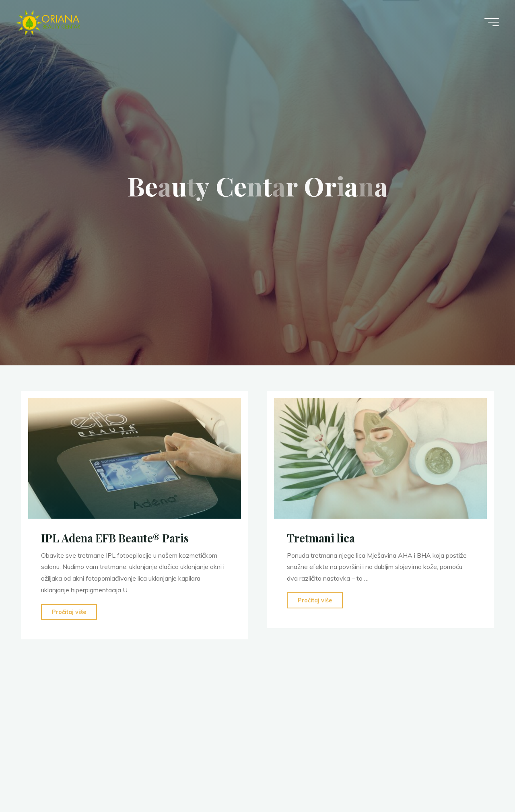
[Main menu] (492, 22)
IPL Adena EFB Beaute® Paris (115, 538)
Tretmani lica (321, 538)
